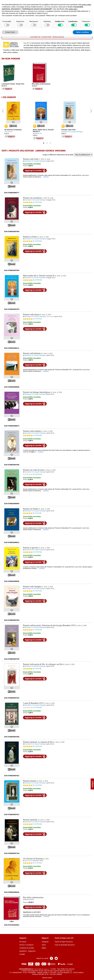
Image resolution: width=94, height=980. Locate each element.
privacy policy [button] (87, 5)
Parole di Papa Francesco (64, 942)
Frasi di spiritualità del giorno (65, 945)
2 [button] (47, 143)
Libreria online (47, 978)
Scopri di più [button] (10, 32)
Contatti (22, 954)
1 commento (37, 202)
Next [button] (91, 111)
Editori (44, 948)
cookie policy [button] (73, 9)
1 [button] (44, 143)
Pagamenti (32, 951)
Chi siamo (23, 942)
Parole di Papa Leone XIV (64, 938)
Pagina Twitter (56, 958)
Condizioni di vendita (27, 948)
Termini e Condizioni (26, 945)
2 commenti (37, 513)
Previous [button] (3, 111)
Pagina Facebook (51, 958)
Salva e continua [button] (82, 32)
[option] (17, 76)
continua (46, 177)
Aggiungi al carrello (35, 171)
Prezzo (25, 166)
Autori (44, 945)
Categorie (45, 942)
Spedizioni (23, 951)
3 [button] (50, 143)
